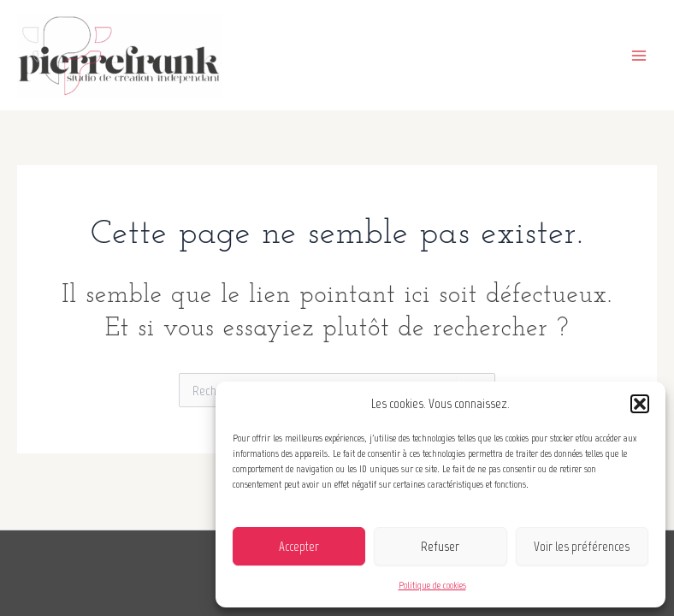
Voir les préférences (582, 547)
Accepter (299, 547)
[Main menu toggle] (639, 55)
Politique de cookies (432, 585)
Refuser (440, 547)
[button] (640, 404)
